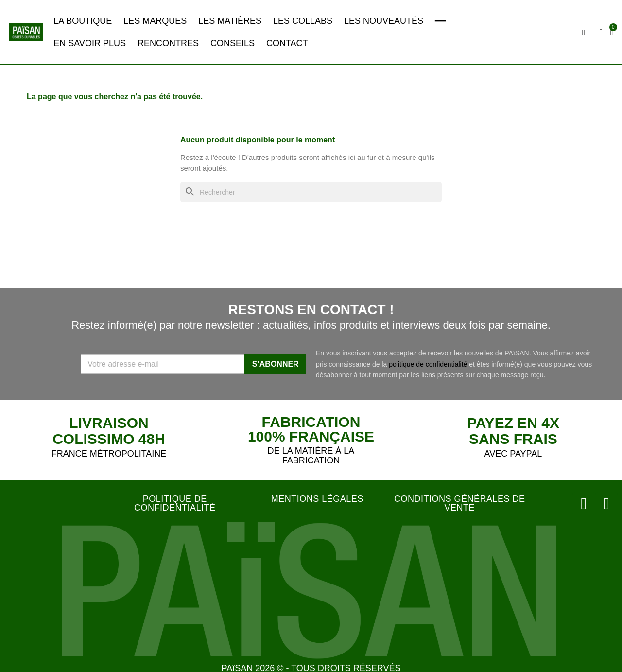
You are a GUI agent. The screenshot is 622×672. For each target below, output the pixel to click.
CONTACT (287, 43)
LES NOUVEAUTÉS (384, 21)
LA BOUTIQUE (83, 21)
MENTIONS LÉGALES (317, 499)
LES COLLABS (303, 21)
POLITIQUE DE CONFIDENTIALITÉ (175, 503)
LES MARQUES (155, 21)
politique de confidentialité (428, 364)
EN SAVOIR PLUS (90, 43)
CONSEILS (233, 43)
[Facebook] (607, 502)
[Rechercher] (311, 192)
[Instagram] (587, 502)
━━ (440, 21)
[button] (585, 33)
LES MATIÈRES (230, 21)
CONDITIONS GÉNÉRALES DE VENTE (460, 503)
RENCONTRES (168, 43)
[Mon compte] (602, 32)
